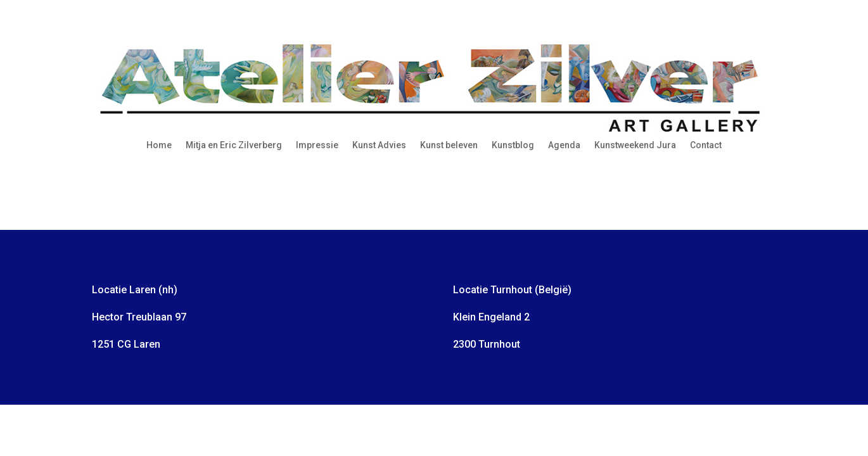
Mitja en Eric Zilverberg (234, 145)
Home (159, 145)
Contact (706, 145)
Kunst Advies (379, 145)
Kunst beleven (449, 145)
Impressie (317, 145)
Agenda (564, 145)
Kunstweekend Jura (635, 145)
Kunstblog (513, 145)
